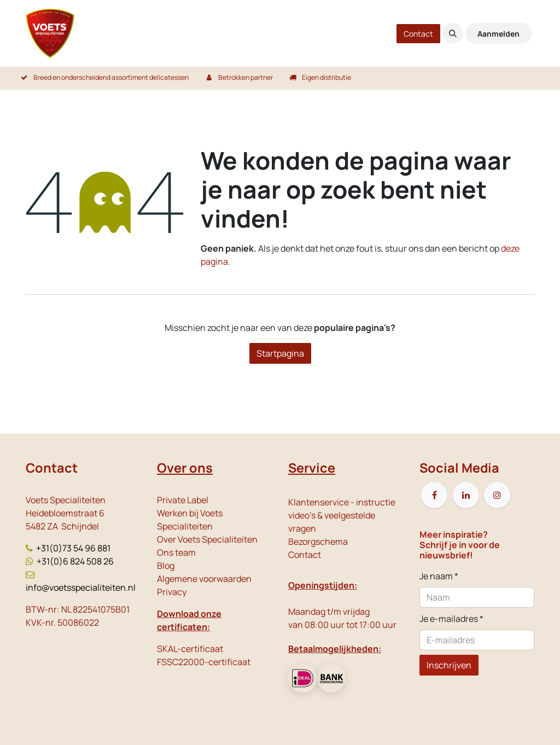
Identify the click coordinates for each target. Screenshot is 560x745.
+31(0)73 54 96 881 (73, 548)
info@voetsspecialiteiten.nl (81, 587)
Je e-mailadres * (451, 619)
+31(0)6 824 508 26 (75, 561)
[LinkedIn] (466, 495)
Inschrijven (449, 665)
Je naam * (439, 576)
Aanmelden (498, 34)
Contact (418, 34)
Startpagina (280, 353)
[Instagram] (497, 495)
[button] (453, 33)
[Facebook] (434, 495)
